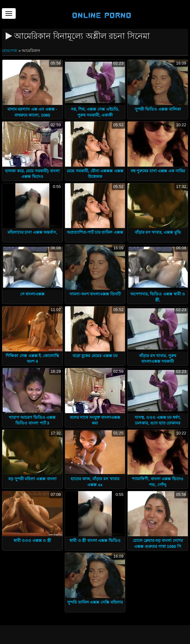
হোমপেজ (10, 51)
